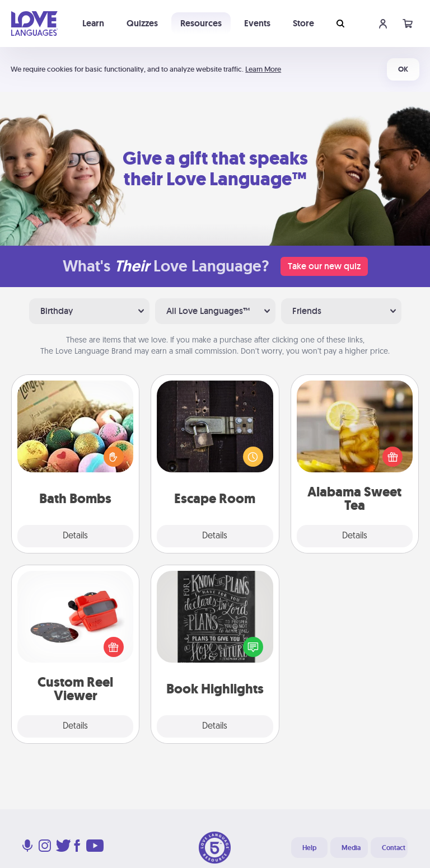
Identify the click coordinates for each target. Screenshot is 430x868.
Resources (201, 23)
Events (257, 23)
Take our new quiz (324, 266)
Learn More (263, 69)
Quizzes (142, 23)
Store (303, 23)
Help (309, 848)
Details (75, 536)
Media (351, 848)
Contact (394, 848)
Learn (93, 23)
